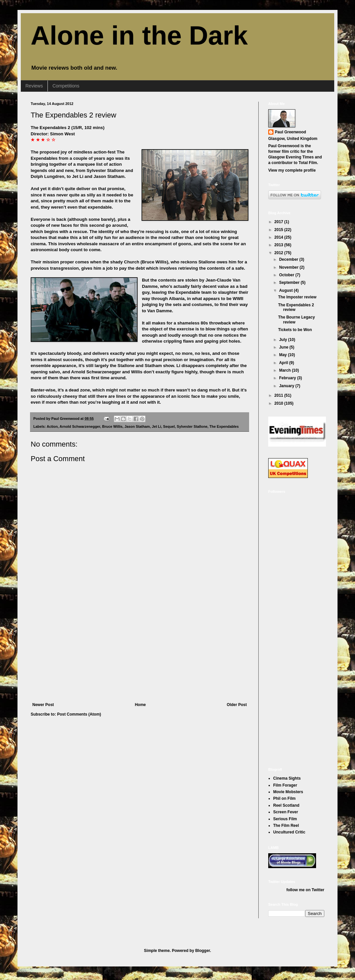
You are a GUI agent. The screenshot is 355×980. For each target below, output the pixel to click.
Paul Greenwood (290, 132)
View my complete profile (292, 170)
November (289, 267)
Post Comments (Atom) (79, 714)
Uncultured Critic (289, 832)
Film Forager (285, 785)
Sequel (169, 426)
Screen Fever (286, 812)
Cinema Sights (287, 778)
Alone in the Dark (139, 35)
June (284, 347)
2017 (279, 222)
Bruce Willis (113, 426)
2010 (279, 403)
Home (140, 705)
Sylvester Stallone (192, 426)
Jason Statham (137, 426)
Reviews (34, 86)
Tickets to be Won (295, 330)
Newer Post (43, 705)
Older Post (237, 705)
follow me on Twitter (305, 890)
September (290, 283)
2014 (279, 237)
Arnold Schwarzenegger (80, 426)
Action (52, 426)
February (288, 378)
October (287, 275)
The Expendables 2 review (73, 115)
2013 (279, 245)
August (287, 290)
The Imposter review (297, 297)
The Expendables (224, 426)
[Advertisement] (140, 653)
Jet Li (156, 426)
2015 (279, 230)
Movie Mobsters (288, 792)
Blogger (203, 951)
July (284, 340)
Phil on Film (284, 798)
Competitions (66, 86)
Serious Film (285, 819)
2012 (279, 253)
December (289, 259)
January (287, 386)
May (284, 355)
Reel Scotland (286, 805)
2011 (279, 395)
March (286, 370)
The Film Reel (286, 826)
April (284, 363)
